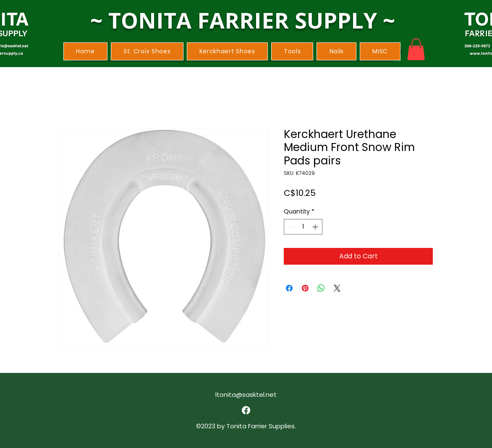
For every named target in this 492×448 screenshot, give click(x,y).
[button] (147, 51)
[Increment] (316, 227)
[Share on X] (337, 288)
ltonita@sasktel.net (246, 395)
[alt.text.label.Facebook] (246, 410)
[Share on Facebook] (289, 288)
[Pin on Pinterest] (305, 288)
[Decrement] (290, 227)
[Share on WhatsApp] (321, 288)
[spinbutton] (303, 227)
